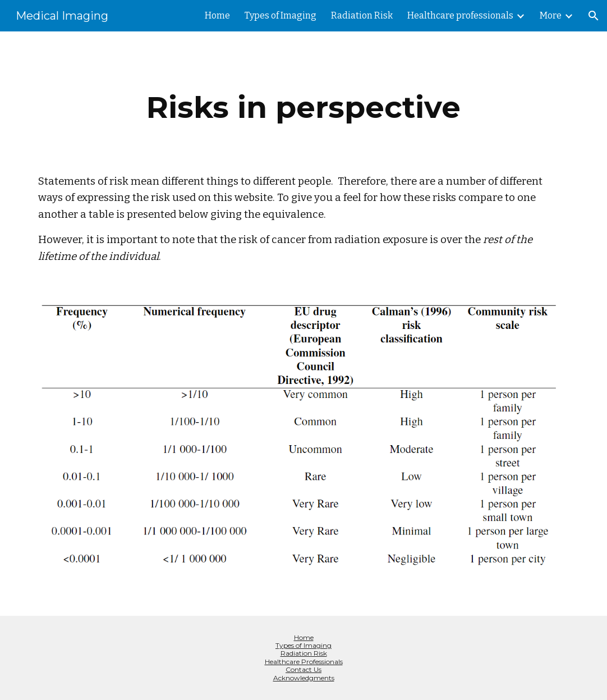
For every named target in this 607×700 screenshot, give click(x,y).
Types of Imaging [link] (280, 15)
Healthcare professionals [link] (460, 15)
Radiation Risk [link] (362, 15)
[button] (594, 16)
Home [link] (217, 15)
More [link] (551, 15)
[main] (303, 107)
